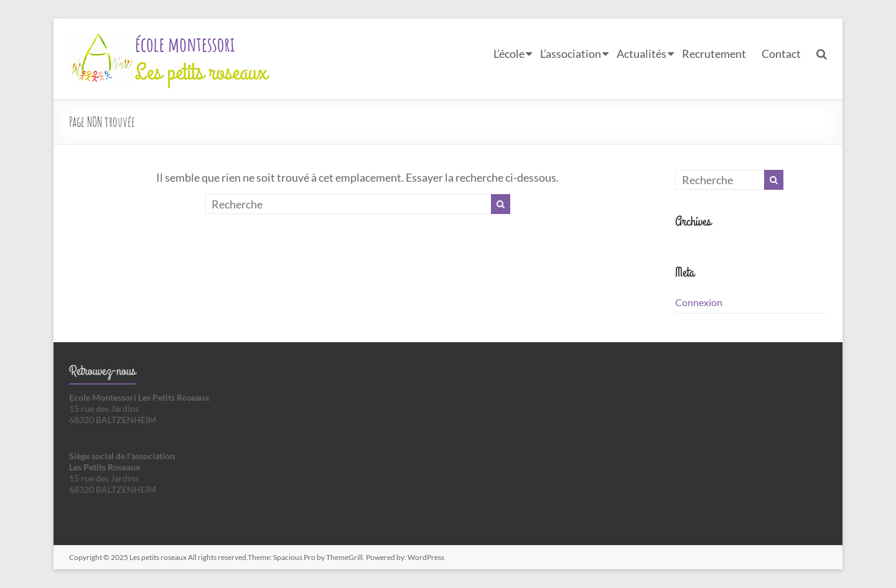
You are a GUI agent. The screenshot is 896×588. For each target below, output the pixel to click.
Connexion (699, 302)
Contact (781, 54)
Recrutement (714, 54)
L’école (509, 54)
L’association (571, 54)
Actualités (642, 54)
